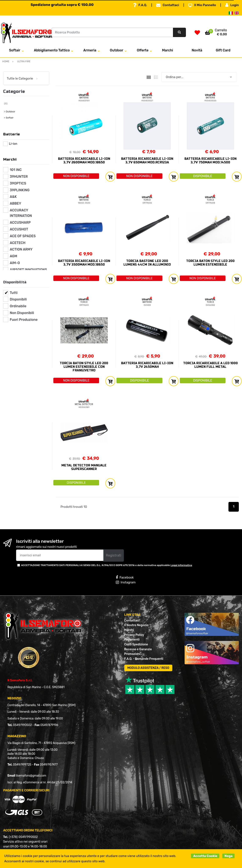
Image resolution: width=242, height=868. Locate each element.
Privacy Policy (134, 635)
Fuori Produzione (24, 320)
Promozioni (132, 654)
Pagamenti (132, 640)
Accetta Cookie (205, 856)
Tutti (14, 293)
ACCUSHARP (20, 223)
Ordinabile (18, 306)
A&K (13, 197)
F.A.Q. (140, 5)
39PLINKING (20, 190)
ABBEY (15, 203)
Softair (15, 50)
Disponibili (18, 299)
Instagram (126, 582)
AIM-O (15, 263)
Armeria (90, 50)
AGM (13, 256)
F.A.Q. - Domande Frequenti (144, 659)
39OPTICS (18, 183)
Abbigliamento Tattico (52, 50)
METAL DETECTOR (84, 404)
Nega (228, 856)
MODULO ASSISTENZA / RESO (148, 668)
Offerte (143, 50)
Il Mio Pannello (202, 5)
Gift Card (223, 50)
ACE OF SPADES (23, 236)
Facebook (125, 577)
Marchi (167, 50)
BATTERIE (84, 98)
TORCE (147, 200)
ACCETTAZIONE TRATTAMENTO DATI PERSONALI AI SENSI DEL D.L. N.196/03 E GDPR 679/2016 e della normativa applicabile (106, 565)
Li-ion (13, 144)
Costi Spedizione (136, 644)
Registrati (113, 555)
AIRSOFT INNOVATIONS (28, 270)
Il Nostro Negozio (136, 625)
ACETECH (18, 243)
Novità (197, 50)
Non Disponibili (22, 313)
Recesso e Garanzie (138, 649)
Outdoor (117, 50)
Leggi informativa (181, 565)
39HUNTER (19, 177)
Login (232, 5)
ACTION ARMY (21, 249)
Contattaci (168, 5)
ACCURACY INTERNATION (21, 213)
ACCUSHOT (19, 229)
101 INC (16, 170)
